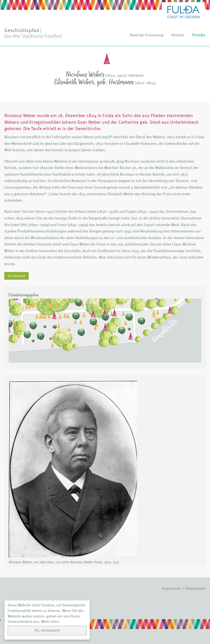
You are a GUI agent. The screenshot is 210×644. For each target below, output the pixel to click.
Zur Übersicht (16, 276)
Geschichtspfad (33, 33)
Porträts (199, 35)
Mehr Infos (50, 622)
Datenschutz (195, 589)
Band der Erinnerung (147, 35)
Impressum (171, 589)
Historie (178, 35)
